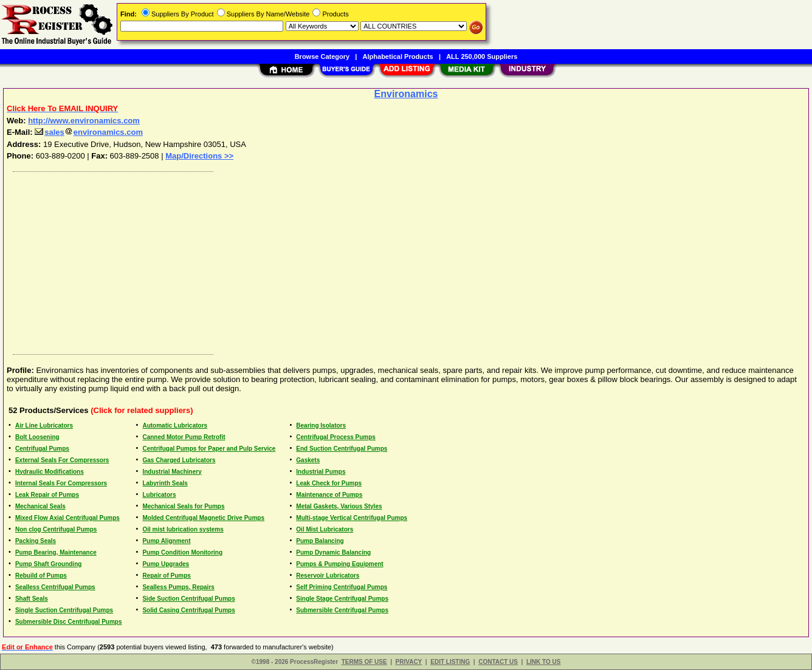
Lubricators (159, 495)
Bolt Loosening (37, 437)
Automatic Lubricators (175, 426)
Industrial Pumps (321, 472)
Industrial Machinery (172, 472)
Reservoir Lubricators (328, 576)
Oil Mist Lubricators (325, 529)
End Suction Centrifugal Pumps (342, 449)
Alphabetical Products (398, 56)
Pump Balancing (320, 541)
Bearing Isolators (321, 426)
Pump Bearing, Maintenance (56, 552)
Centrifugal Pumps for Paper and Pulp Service (209, 449)
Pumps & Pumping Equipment (339, 564)
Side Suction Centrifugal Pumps (188, 599)
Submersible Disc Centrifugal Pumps (69, 622)
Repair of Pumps (166, 576)
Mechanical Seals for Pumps (183, 506)
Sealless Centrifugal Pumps (55, 587)
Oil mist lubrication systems (183, 529)
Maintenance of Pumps (329, 495)
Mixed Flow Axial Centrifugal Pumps (67, 518)
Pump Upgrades (166, 564)
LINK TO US (543, 662)
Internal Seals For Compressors (61, 483)
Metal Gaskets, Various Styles (339, 506)
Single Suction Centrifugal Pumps (64, 610)
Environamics (406, 94)
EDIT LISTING (450, 662)
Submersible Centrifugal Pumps (342, 610)
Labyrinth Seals (165, 483)
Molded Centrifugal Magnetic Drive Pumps (203, 518)
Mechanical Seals (40, 506)
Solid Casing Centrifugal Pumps (188, 610)
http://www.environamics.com (84, 121)
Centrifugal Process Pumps (336, 437)
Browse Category (322, 56)
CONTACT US (498, 662)
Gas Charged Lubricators (179, 460)
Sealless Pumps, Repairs (178, 587)
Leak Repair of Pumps (47, 495)
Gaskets (308, 460)
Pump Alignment (166, 541)
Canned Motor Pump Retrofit (184, 437)
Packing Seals (36, 541)
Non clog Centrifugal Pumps (56, 529)
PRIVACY (409, 662)
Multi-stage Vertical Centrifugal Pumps (352, 518)
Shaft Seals (32, 599)
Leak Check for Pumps (329, 483)
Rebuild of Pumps (41, 576)
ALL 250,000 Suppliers (482, 56)
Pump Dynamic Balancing (333, 552)
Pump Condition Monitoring (182, 552)
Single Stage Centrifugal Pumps (342, 599)
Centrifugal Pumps (42, 449)
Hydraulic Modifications (50, 472)
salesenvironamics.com (89, 132)
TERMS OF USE (364, 662)
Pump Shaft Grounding (48, 564)
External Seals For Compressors (62, 460)
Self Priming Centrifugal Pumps (342, 587)
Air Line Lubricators (44, 426)
